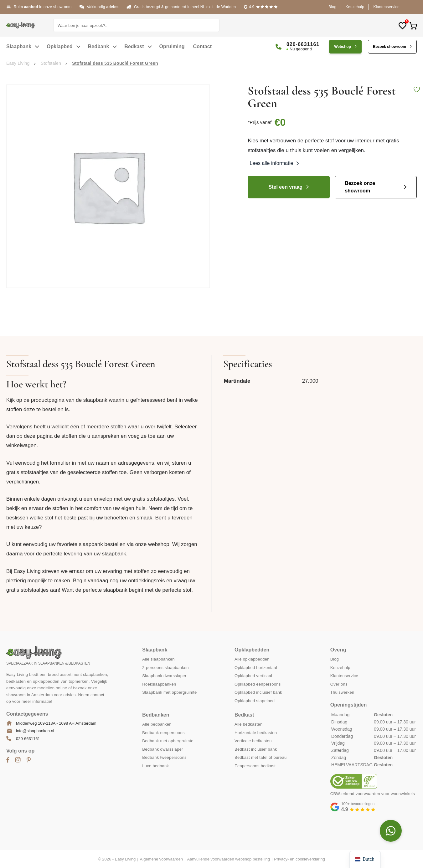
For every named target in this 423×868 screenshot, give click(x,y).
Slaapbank (19, 46)
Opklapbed (60, 46)
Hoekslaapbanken (159, 684)
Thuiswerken (342, 692)
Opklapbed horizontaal (256, 668)
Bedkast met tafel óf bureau (261, 757)
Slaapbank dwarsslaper (164, 676)
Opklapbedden (252, 650)
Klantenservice (386, 7)
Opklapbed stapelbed (255, 701)
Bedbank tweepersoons (164, 757)
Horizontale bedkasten (256, 733)
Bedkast (134, 46)
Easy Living (18, 63)
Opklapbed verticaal (253, 676)
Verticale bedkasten (253, 741)
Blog (332, 7)
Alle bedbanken (157, 724)
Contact (203, 46)
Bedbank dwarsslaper (162, 749)
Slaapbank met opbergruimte (169, 692)
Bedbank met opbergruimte (168, 741)
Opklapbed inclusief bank (258, 692)
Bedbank (99, 46)
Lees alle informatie (271, 163)
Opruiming (172, 46)
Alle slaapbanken (158, 659)
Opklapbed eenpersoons (258, 684)
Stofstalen (51, 63)
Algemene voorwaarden (161, 859)
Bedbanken (156, 715)
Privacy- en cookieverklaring (299, 859)
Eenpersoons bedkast (255, 766)
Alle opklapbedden (252, 659)
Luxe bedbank (155, 766)
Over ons (339, 684)
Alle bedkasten (248, 724)
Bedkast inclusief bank (256, 749)
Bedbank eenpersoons (163, 733)
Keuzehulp (355, 7)
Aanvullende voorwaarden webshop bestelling (228, 859)
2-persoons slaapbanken (165, 668)
